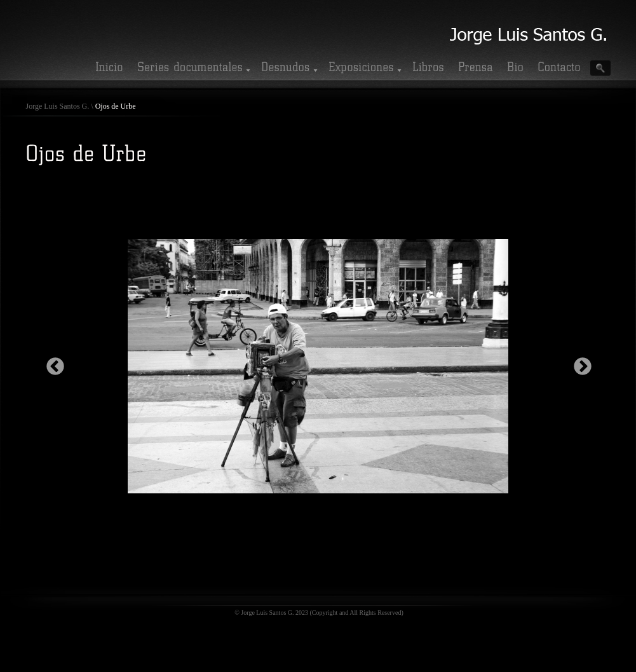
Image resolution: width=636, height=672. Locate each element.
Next (579, 363)
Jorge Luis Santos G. (58, 106)
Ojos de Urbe (116, 106)
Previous (51, 363)
